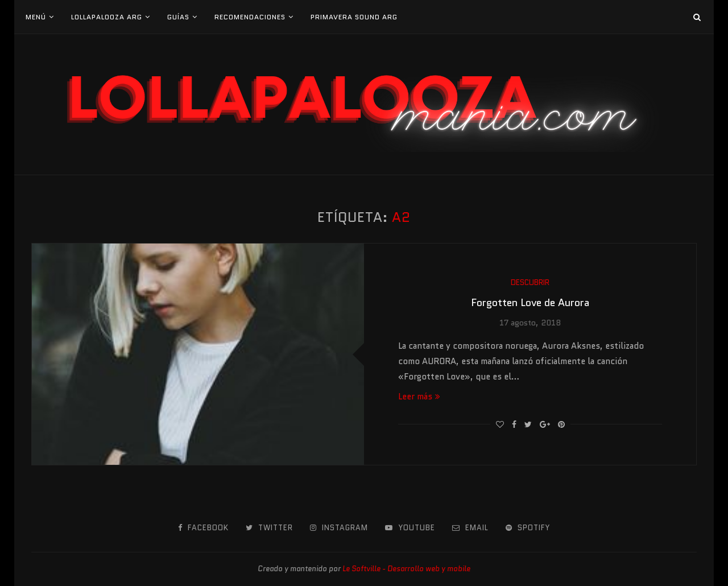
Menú (36, 17)
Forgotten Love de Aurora (530, 303)
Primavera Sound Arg (354, 17)
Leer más (419, 397)
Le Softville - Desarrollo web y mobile (406, 569)
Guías (178, 17)
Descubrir (530, 283)
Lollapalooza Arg (107, 17)
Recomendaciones (250, 17)
